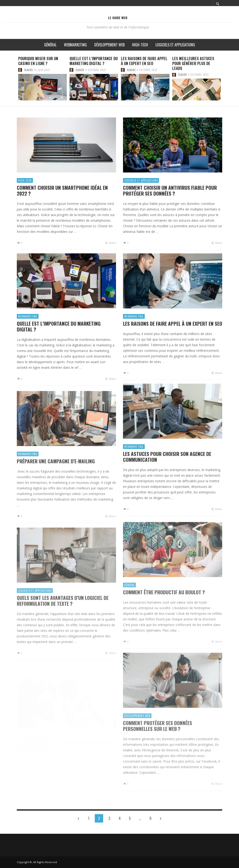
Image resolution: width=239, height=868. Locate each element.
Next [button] (226, 80)
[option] (42, 78)
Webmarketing (28, 324)
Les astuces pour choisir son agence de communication (167, 468)
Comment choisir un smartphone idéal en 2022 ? (62, 193)
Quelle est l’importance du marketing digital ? (94, 61)
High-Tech (25, 183)
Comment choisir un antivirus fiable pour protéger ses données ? (170, 194)
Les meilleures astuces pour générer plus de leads (193, 63)
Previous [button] (13, 80)
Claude (29, 70)
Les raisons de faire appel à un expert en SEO (144, 61)
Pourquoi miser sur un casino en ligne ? (38, 61)
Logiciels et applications (141, 184)
